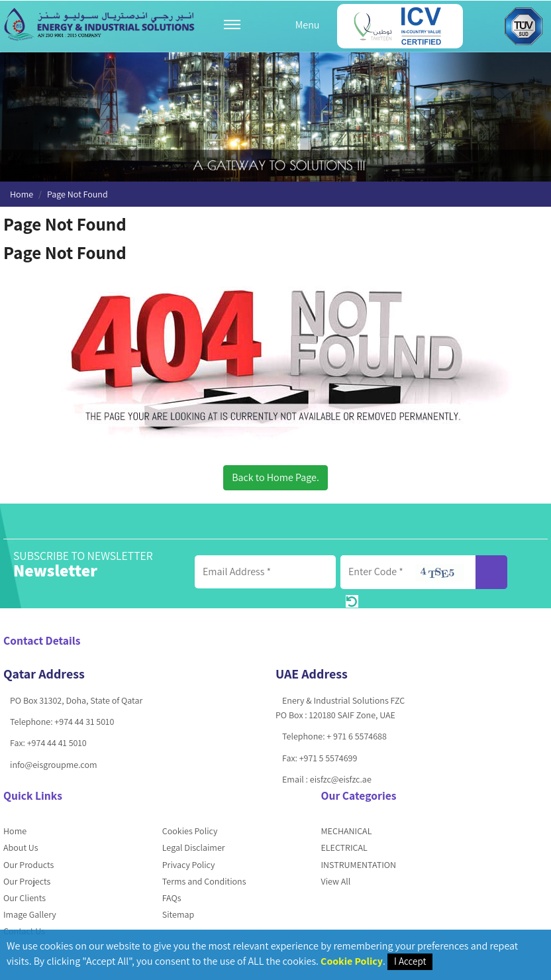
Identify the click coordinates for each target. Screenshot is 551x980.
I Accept (410, 961)
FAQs (172, 898)
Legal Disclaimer (194, 847)
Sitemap (178, 914)
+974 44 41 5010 (57, 743)
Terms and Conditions (204, 881)
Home (22, 194)
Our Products (28, 865)
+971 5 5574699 (328, 758)
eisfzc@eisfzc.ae (341, 779)
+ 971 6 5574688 (356, 736)
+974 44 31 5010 (84, 722)
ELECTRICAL (344, 847)
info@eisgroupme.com (54, 765)
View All (336, 881)
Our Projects (27, 881)
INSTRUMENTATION (359, 865)
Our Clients (25, 898)
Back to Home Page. (275, 477)
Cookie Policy (352, 961)
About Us (21, 847)
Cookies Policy (190, 831)
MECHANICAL (347, 831)
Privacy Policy (189, 865)
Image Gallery (30, 914)
